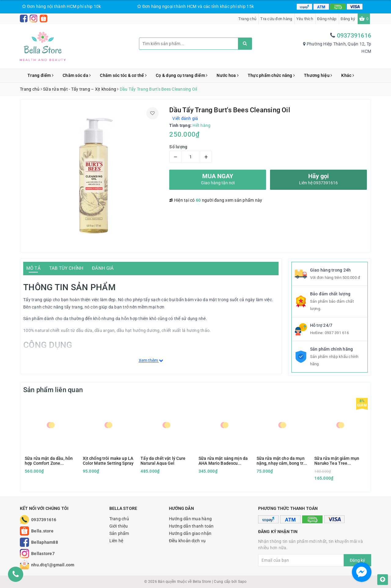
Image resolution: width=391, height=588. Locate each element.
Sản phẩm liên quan (53, 390)
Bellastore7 (43, 554)
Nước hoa (228, 75)
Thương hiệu (318, 75)
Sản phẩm (119, 533)
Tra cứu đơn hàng (276, 19)
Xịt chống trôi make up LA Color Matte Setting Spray (108, 461)
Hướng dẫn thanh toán (191, 526)
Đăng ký (348, 19)
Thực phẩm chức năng (271, 75)
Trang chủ (247, 19)
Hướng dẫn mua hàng (190, 519)
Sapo (242, 582)
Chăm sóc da (77, 75)
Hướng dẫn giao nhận (190, 533)
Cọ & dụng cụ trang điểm (182, 75)
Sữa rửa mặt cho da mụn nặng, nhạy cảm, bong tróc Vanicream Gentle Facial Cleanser (282, 461)
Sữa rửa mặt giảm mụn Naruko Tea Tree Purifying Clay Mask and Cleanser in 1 (338, 461)
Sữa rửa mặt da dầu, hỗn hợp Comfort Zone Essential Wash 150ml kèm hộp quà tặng (49, 461)
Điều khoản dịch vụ (187, 541)
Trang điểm (40, 75)
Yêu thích (305, 19)
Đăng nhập (327, 19)
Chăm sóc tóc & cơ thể (123, 75)
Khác (348, 75)
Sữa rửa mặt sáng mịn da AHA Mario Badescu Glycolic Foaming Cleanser (223, 461)
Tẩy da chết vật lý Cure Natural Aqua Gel (163, 461)
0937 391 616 (337, 333)
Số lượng (178, 147)
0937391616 (354, 35)
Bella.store (42, 531)
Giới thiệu (119, 526)
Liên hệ (116, 541)
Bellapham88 (45, 542)
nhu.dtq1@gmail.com (53, 565)
